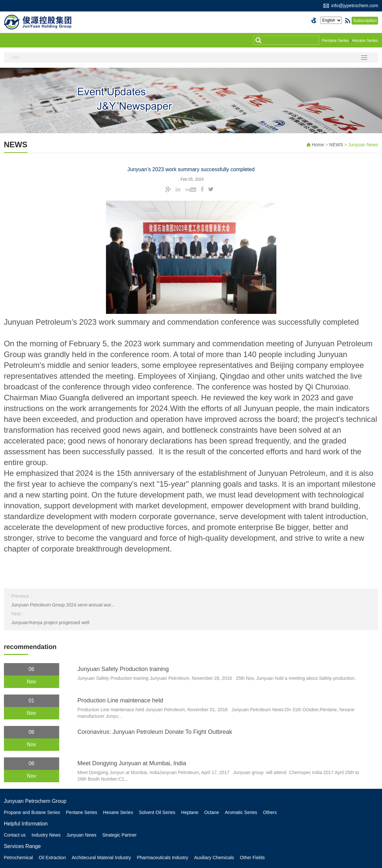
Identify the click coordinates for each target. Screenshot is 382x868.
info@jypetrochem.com (355, 6)
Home (318, 145)
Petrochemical (18, 858)
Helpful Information (26, 824)
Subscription (365, 20)
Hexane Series (365, 41)
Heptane (191, 812)
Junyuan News (82, 835)
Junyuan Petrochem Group (35, 801)
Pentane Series (336, 41)
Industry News (46, 835)
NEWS (337, 145)
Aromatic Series (242, 812)
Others (271, 812)
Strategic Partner (120, 835)
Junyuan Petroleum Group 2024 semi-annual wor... (63, 605)
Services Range (22, 846)
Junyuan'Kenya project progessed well (51, 623)
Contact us (15, 835)
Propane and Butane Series (32, 812)
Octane (212, 812)
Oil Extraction (52, 858)
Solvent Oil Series (157, 812)
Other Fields (253, 858)
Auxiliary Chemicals (215, 858)
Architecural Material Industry (102, 858)
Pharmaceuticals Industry (163, 858)
